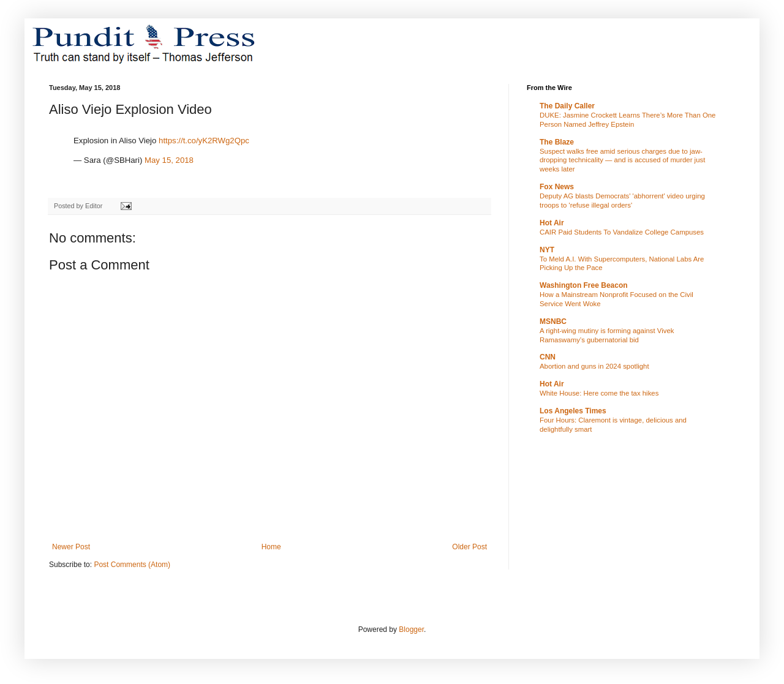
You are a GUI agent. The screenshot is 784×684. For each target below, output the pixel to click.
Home (271, 547)
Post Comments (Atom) (132, 565)
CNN (548, 357)
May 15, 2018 (169, 160)
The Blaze (557, 142)
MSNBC (553, 321)
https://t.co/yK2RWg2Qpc (204, 141)
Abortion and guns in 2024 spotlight (594, 366)
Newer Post (71, 547)
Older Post (469, 547)
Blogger (411, 630)
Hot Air (552, 223)
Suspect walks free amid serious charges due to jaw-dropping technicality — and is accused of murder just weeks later (622, 160)
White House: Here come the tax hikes (599, 393)
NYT (547, 250)
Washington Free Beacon (584, 285)
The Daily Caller (567, 106)
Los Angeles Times (573, 411)
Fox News (557, 187)
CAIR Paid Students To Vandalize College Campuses (622, 232)
